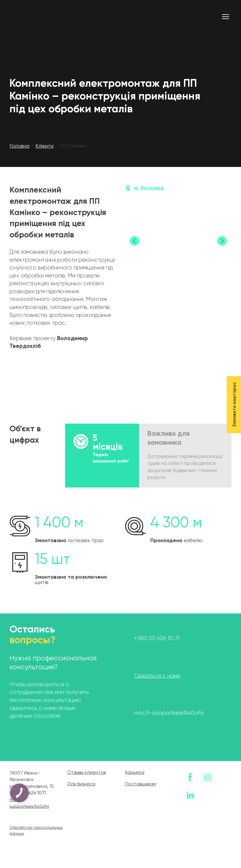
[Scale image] (178, 241)
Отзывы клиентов (86, 773)
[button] (190, 777)
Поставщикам (141, 784)
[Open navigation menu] (226, 17)
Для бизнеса (81, 784)
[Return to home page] (44, 17)
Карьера (135, 773)
